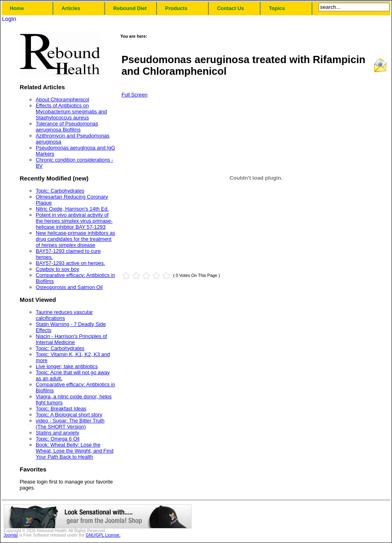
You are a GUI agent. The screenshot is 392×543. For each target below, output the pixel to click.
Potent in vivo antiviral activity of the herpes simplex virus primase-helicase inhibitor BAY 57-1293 (74, 221)
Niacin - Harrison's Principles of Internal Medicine (71, 339)
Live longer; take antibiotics (67, 366)
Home (17, 8)
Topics (277, 8)
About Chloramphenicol (62, 99)
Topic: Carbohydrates (60, 191)
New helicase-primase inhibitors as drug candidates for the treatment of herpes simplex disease (76, 239)
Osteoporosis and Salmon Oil (69, 287)
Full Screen (134, 95)
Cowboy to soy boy (57, 269)
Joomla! (11, 535)
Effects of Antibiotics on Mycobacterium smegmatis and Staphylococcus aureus (71, 112)
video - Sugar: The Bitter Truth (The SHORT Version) (70, 424)
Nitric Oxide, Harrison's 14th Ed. (72, 209)
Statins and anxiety (57, 433)
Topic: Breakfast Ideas (61, 409)
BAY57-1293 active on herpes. (70, 263)
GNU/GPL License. (103, 535)
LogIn (9, 19)
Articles (71, 8)
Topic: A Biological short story (69, 415)
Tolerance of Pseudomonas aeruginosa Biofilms (67, 127)
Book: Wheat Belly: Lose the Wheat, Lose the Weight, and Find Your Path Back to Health (75, 451)
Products (176, 8)
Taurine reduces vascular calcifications (64, 315)
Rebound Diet (130, 8)
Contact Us (231, 8)
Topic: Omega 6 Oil (58, 439)
